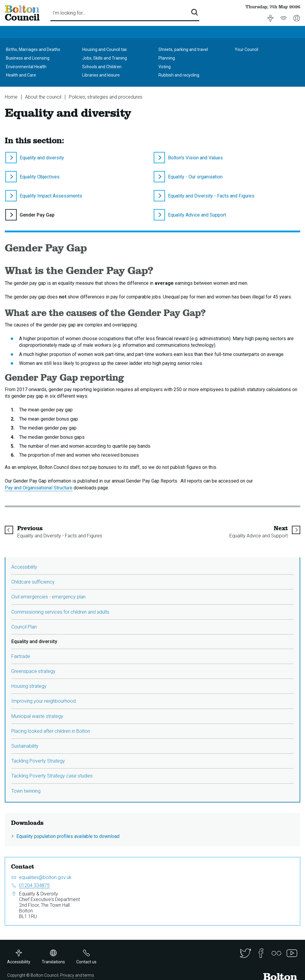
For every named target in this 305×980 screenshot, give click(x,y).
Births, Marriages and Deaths (33, 49)
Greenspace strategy (33, 671)
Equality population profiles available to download (68, 836)
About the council (43, 97)
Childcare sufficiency (33, 582)
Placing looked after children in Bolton (51, 731)
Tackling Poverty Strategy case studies (52, 776)
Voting (165, 67)
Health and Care (21, 75)
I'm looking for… (69, 13)
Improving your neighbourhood (43, 701)
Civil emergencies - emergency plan (48, 597)
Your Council (246, 49)
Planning (167, 58)
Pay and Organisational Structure (39, 488)
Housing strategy (29, 686)
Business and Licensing (28, 58)
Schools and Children (102, 67)
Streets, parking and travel (183, 49)
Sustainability (25, 746)
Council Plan (24, 627)
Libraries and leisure (101, 75)
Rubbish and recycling (179, 75)
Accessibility (24, 567)
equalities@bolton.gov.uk (45, 877)
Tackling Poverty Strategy (38, 761)
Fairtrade (21, 656)
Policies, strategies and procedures (106, 97)
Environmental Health (26, 67)
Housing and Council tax (105, 49)
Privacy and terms (77, 975)
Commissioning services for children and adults (60, 612)
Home (11, 97)
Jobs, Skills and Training (105, 58)
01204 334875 (34, 885)
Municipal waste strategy (37, 716)
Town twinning (26, 791)
